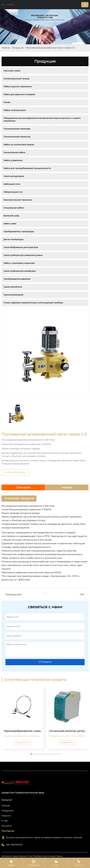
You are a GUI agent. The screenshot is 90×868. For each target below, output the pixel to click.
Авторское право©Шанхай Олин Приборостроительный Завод (32, 856)
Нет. (82, 594)
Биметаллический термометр (18, 200)
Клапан (7, 102)
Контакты (79, 863)
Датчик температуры (13, 239)
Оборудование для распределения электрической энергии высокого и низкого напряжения (42, 120)
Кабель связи (10, 224)
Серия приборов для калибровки (20, 271)
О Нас (56, 863)
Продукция (18, 48)
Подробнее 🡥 (23, 743)
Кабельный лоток (12, 184)
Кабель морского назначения (17, 87)
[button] (30, 754)
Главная (6, 48)
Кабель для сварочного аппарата (19, 94)
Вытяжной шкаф (11, 216)
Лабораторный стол (13, 192)
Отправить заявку (15, 472)
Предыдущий (13, 594)
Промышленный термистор (17, 137)
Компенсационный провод (16, 79)
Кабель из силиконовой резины (19, 145)
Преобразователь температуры (19, 232)
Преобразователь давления (17, 279)
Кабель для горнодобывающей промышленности (27, 168)
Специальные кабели (14, 208)
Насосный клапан (12, 71)
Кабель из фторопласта (15, 110)
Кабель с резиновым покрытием (19, 263)
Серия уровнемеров (13, 295)
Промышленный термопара (17, 129)
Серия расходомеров (14, 176)
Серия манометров (13, 287)
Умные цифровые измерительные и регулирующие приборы (33, 303)
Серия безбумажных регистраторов (21, 247)
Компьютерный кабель (14, 153)
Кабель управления (13, 160)
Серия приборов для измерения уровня (23, 255)
